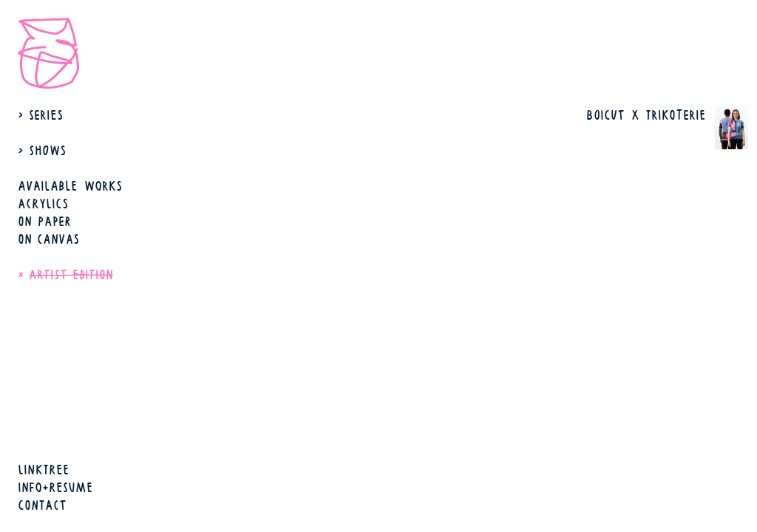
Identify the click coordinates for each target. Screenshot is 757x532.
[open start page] (53, 53)
